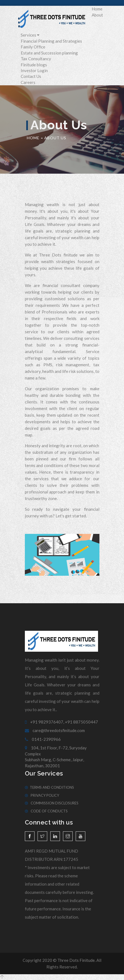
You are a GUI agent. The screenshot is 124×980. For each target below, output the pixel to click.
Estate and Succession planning (49, 53)
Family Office (33, 47)
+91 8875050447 (81, 722)
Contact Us (31, 76)
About (97, 15)
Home (97, 9)
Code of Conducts (46, 811)
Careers (28, 82)
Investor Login (34, 70)
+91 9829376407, (44, 722)
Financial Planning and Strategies (51, 41)
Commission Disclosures (52, 803)
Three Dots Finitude (76, 960)
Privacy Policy (42, 795)
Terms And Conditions (49, 787)
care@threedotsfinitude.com (55, 730)
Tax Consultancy (36, 59)
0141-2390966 (43, 739)
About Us (55, 138)
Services (30, 35)
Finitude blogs (34, 65)
